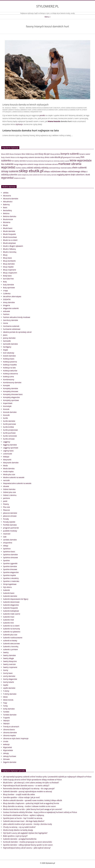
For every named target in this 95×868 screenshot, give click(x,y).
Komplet (6, 385)
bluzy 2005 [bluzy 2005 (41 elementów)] (34, 154)
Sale (5, 537)
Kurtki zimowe (9, 439)
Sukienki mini (8, 623)
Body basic (7, 276)
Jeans (5, 335)
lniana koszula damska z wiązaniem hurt (27, 112)
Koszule (8, 108)
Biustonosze (8, 219)
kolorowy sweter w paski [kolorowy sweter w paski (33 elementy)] (62, 161)
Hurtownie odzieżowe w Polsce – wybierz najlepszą (24, 815)
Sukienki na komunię (11, 629)
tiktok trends (8, 700)
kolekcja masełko (10, 365)
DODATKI (7, 299)
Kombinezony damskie (12, 382)
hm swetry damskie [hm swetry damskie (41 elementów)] (19, 161)
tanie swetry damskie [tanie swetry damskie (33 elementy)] (50, 175)
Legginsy (7, 442)
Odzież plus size (9, 492)
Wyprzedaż (8, 747)
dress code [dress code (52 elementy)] (49, 157)
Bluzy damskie (9, 264)
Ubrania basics (9, 730)
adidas (6, 193)
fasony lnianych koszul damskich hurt (17, 110)
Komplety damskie (11, 388)
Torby (5, 706)
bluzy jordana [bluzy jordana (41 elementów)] (55, 154)
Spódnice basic (9, 552)
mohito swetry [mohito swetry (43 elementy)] (21, 168)
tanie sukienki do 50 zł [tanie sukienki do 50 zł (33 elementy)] (36, 175)
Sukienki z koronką (11, 646)
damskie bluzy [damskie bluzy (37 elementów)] (39, 157)
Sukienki (6, 590)
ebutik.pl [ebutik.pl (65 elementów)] (59, 157)
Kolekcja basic (9, 359)
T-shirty (6, 691)
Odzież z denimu (10, 495)
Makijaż (6, 457)
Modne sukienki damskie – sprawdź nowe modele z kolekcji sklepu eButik (33, 800)
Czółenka (7, 293)
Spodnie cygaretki (10, 563)
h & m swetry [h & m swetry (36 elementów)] (76, 157)
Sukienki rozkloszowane (13, 638)
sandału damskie (10, 540)
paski (5, 501)
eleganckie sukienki (11, 308)
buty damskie (9, 285)
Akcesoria (7, 196)
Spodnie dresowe (10, 569)
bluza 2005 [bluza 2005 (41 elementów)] (5, 154)
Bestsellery (7, 210)
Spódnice (7, 549)
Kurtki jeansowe (10, 424)
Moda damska (9, 468)
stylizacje (19, 124)
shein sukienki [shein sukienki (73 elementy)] (79, 167)
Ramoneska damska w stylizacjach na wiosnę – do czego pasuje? (29, 788)
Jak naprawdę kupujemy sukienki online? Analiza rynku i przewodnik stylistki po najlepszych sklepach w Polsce (47, 777)
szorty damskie (9, 676)
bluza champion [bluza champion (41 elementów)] (15, 154)
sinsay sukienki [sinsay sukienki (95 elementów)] (10, 171)
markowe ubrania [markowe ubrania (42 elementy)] (51, 164)
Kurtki (6, 418)
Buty (5, 282)
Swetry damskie (9, 655)
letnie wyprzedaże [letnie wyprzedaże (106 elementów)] (81, 160)
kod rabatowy (9, 353)
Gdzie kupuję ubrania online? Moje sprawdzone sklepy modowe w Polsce (32, 780)
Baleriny (6, 204)
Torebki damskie (10, 715)
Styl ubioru (7, 587)
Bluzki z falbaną (9, 249)
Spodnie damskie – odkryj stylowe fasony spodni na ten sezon (28, 845)
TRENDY (14, 108)
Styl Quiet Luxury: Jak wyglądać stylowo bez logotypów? (25, 833)
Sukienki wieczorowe (11, 643)
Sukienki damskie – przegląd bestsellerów (20, 839)
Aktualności (8, 202)
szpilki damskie (9, 688)
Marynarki (7, 460)
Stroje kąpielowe (10, 584)
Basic (5, 207)
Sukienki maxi (9, 617)
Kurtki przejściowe (10, 430)
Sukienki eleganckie (11, 605)
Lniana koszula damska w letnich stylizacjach (26, 105)
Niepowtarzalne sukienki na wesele (17, 483)
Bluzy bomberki (9, 261)
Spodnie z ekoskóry (11, 578)
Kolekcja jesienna (10, 362)
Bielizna (6, 213)
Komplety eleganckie (11, 397)
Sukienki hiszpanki (10, 608)
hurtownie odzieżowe (12, 329)
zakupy (6, 753)
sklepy (6, 546)
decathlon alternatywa (12, 296)
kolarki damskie (9, 356)
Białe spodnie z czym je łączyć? (15, 836)
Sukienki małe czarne (12, 614)
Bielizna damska (10, 216)
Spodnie (6, 560)
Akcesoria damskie (11, 199)
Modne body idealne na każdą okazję (18, 830)
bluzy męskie (8, 267)
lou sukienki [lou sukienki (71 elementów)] (7, 164)
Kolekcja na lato (9, 368)
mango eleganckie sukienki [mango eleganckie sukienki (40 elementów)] (23, 164)
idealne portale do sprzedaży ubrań (17, 332)
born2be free (8, 279)
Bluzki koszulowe (10, 237)
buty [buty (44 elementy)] (3, 157)
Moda (5, 466)
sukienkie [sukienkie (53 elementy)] (13, 175)
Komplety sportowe (11, 400)
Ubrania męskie (9, 735)
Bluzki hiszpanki (9, 234)
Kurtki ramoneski (10, 436)
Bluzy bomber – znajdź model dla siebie (19, 794)
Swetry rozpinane (10, 667)
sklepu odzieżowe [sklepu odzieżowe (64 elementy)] (52, 171)
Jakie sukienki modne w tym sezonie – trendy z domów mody (27, 824)
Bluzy (5, 255)
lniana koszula (54, 121)
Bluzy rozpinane (10, 270)
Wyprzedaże (8, 750)
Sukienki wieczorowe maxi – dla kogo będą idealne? (24, 821)
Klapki (6, 350)
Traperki (6, 718)
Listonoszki (8, 454)
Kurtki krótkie (9, 427)
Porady (6, 519)
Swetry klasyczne (10, 661)
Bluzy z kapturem (10, 273)
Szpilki (6, 685)
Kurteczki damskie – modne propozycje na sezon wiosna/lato (28, 842)
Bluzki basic (8, 228)
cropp (5, 291)
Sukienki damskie (10, 596)
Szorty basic (8, 673)
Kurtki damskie (9, 421)
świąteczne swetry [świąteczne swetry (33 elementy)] (20, 178)
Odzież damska (9, 489)
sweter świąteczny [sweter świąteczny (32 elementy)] (23, 175)
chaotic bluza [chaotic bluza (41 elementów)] (10, 157)
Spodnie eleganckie (11, 572)
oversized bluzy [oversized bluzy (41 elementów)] (54, 168)
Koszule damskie (10, 412)
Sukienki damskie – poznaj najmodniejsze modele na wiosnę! (28, 791)
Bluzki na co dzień (10, 240)
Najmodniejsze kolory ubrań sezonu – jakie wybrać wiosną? (27, 848)
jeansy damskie (9, 338)
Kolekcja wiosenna (11, 374)
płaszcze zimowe (10, 516)
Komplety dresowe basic (13, 394)
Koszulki (6, 415)
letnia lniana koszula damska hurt (45, 110)
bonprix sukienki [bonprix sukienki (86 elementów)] (70, 154)
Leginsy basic (8, 451)
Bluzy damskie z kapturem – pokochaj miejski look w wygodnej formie (31, 803)
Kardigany (7, 347)
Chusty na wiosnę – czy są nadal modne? (19, 827)
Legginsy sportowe (11, 448)
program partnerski (11, 528)
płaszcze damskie (10, 513)
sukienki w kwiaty (10, 641)
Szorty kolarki (9, 682)
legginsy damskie (10, 445)
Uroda (6, 741)
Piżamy (6, 504)
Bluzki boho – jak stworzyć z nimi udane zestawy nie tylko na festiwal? (31, 783)
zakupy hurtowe (10, 756)
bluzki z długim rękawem (13, 246)
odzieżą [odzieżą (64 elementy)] (45, 168)
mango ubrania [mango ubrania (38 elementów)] (39, 164)
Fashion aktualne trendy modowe (17, 317)
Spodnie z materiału (11, 581)
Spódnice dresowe (11, 557)
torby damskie (9, 709)
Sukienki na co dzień (11, 626)
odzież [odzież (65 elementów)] (30, 168)
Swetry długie (8, 658)
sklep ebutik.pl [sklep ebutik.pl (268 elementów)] (31, 171)
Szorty (6, 670)
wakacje (6, 744)
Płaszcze (6, 510)
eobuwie (7, 311)
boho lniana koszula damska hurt (74, 108)
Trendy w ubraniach (11, 727)
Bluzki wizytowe (9, 243)
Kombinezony (9, 379)
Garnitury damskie (11, 320)
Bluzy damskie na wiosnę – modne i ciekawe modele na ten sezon (29, 806)
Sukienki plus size (10, 635)
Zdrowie (6, 759)
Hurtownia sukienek (11, 326)
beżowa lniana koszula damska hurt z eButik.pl (43, 108)
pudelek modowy (10, 531)
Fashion (6, 314)
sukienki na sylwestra (12, 632)
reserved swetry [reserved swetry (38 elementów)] (66, 168)
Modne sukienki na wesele (14, 477)
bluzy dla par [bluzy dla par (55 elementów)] (44, 154)
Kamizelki (7, 341)
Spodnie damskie (10, 566)
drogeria (6, 305)
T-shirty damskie (10, 694)
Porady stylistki (9, 522)
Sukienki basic (9, 593)
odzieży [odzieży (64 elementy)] (37, 168)
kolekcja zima (8, 377)
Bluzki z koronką (10, 252)
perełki (42, 115)
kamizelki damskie (10, 344)
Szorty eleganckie (10, 679)
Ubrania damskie (10, 732)
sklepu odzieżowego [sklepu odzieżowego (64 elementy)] (71, 171)
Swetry (6, 652)
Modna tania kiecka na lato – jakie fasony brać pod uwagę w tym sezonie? (33, 809)
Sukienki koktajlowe (11, 611)
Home (6, 323)
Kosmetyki (7, 406)
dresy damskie (9, 302)
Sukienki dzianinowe (11, 602)
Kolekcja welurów (10, 371)
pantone (6, 498)
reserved (7, 534)
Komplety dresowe (11, 391)
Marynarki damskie (11, 463)
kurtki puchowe (9, 433)
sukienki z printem (11, 649)
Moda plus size (9, 474)
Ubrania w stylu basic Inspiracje (16, 738)
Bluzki (6, 225)
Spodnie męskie (9, 575)
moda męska (8, 471)
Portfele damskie (10, 525)
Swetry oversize (9, 664)
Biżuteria (7, 222)
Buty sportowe (9, 288)
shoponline (8, 543)
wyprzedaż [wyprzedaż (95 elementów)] (7, 178)
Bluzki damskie (9, 231)
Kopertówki (8, 403)
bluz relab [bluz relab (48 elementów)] (26, 154)
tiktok (5, 697)
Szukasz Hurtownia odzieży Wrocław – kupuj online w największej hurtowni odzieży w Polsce (40, 812)
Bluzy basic (8, 258)
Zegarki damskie (10, 762)
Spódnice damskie (10, 555)
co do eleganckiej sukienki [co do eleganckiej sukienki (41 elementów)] (25, 157)
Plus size (6, 507)
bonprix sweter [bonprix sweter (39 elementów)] (85, 154)
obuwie (6, 486)
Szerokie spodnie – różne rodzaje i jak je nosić (21, 797)
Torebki (6, 712)
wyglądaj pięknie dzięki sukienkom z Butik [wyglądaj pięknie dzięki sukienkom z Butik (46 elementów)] (73, 175)
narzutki (6, 480)
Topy (5, 703)
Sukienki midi (8, 620)
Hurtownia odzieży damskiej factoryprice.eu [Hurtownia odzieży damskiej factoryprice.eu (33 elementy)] (40, 161)
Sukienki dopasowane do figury (16, 599)
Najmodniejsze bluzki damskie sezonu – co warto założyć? (26, 786)
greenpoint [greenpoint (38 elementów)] (67, 157)
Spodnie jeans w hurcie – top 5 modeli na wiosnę (23, 818)
